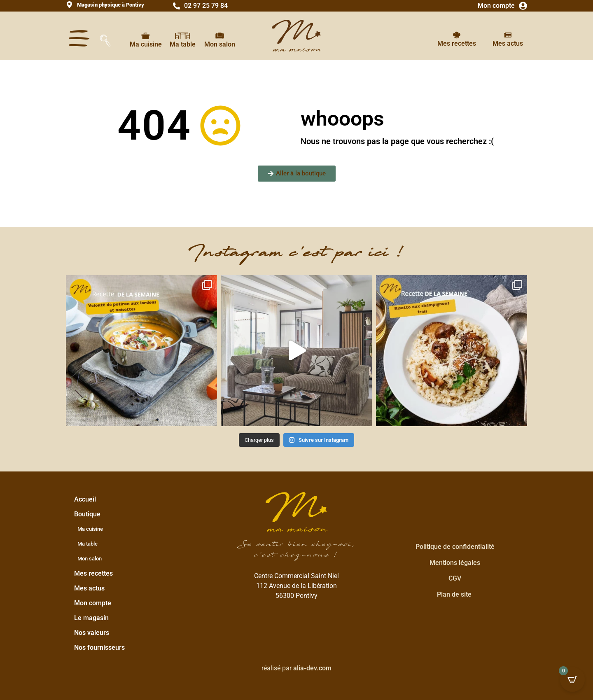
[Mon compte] (523, 6)
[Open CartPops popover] (572, 679)
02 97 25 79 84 (206, 6)
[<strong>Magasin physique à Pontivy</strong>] (69, 5)
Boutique (89, 514)
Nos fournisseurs (99, 647)
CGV (455, 578)
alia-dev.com (312, 668)
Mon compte (496, 6)
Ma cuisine (146, 44)
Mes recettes (457, 43)
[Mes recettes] (457, 35)
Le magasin (91, 618)
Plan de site (454, 594)
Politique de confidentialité (455, 547)
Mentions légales (455, 563)
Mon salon (220, 44)
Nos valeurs (92, 633)
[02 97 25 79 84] (176, 6)
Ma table (183, 44)
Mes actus (508, 43)
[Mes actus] (508, 35)
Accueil (85, 499)
